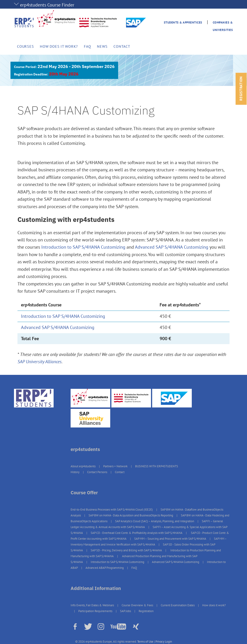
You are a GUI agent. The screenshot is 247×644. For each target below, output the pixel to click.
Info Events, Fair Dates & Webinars (92, 605)
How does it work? (59, 46)
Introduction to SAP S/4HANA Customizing (83, 247)
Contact (122, 46)
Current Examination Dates (178, 605)
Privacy (160, 642)
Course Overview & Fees (137, 605)
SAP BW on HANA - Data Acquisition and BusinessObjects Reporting (131, 515)
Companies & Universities (223, 26)
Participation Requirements (95, 611)
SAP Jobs (125, 611)
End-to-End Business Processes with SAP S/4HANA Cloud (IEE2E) (112, 510)
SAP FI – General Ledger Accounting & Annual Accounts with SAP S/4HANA (147, 524)
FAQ (87, 46)
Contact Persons (97, 472)
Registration (146, 611)
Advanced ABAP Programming (105, 568)
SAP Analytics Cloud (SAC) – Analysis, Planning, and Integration (155, 521)
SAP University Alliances (39, 362)
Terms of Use (145, 642)
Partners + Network (115, 466)
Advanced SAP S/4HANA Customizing (172, 247)
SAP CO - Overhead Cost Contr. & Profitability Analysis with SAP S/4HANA (137, 533)
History (75, 472)
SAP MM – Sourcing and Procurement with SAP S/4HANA (170, 539)
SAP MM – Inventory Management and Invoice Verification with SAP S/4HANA (149, 542)
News (102, 46)
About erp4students (83, 466)
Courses (25, 46)
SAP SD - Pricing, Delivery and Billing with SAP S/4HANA (126, 550)
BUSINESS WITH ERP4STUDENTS (157, 466)
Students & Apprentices (183, 22)
